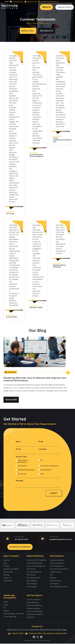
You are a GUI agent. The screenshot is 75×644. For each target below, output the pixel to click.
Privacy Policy (8, 572)
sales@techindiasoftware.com (49, 1)
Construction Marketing (35, 614)
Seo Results (46, 31)
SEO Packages (32, 581)
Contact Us (7, 578)
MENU (46, 7)
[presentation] (31, 493)
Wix (51, 575)
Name (18, 442)
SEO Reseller (22, 474)
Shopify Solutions (56, 572)
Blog (5, 563)
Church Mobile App (10, 617)
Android (6, 611)
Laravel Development (57, 563)
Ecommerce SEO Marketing (36, 560)
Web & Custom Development (23, 461)
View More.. (31, 617)
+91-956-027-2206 (17, 1)
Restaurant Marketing (34, 605)
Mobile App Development (26, 470)
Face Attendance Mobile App (13, 614)
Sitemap (6, 575)
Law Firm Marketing (34, 600)
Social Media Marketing (35, 563)
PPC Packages (32, 587)
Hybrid (6, 602)
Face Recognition (46, 470)
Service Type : (21, 457)
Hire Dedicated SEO (34, 578)
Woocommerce (55, 581)
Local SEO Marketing (34, 572)
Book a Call (28, 31)
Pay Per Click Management (36, 566)
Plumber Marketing (33, 608)
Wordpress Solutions (57, 560)
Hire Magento (55, 584)
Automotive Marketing (34, 611)
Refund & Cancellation (11, 569)
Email (41, 442)
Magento (53, 578)
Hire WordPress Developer (59, 587)
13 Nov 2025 (10, 372)
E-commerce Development (49, 466)
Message (19, 481)
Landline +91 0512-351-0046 (55, 633)
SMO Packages (32, 584)
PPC (42, 460)
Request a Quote (65, 7)
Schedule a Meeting (20, 547)
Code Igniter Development (59, 569)
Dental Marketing (33, 603)
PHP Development (57, 566)
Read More (11, 400)
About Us (7, 560)
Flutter (6, 605)
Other (42, 474)
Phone (18, 449)
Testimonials (8, 581)
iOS (5, 608)
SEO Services (22, 466)
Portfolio (6, 566)
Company (43, 449)
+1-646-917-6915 (31, 1)
